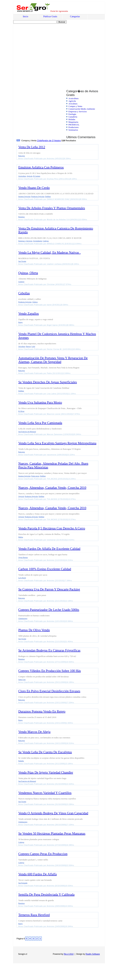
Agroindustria (38, 241)
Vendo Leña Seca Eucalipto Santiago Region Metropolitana (57, 443)
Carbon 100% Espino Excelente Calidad (45, 569)
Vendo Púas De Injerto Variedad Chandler (46, 772)
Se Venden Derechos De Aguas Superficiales (48, 382)
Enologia (72, 114)
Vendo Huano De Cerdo (34, 188)
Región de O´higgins (51, 141)
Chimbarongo (23, 618)
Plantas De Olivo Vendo (34, 630)
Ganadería (73, 117)
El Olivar (21, 411)
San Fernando (23, 883)
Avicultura (73, 104)
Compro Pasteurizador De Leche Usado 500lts (49, 610)
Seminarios (73, 130)
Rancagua (22, 156)
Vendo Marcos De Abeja (34, 732)
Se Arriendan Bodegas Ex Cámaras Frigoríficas (49, 650)
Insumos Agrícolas (24, 196)
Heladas (72, 119)
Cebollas (24, 293)
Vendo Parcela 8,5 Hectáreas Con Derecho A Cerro (52, 528)
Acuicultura (73, 98)
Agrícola (72, 101)
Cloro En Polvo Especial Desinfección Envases (49, 691)
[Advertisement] (31, 53)
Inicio (26, 16)
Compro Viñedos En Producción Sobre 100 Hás (50, 671)
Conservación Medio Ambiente (82, 109)
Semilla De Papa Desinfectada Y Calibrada (46, 895)
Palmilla (21, 761)
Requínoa (21, 217)
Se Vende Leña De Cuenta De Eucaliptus (45, 752)
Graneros (21, 282)
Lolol (33, 346)
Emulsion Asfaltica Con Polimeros (41, 167)
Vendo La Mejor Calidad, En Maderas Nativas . (49, 253)
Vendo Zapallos (29, 314)
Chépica (35, 302)
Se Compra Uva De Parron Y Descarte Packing (49, 589)
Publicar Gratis (50, 16)
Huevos (28, 346)
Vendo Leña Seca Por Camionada (40, 423)
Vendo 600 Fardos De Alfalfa (37, 874)
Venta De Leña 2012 (32, 147)
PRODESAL (74, 125)
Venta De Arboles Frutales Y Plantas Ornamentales (52, 208)
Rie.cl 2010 (69, 954)
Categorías (75, 16)
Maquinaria (73, 122)
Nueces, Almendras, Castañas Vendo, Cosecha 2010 (52, 488)
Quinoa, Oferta (28, 273)
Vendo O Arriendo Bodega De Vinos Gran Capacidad (53, 813)
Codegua (46, 241)
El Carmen (37, 176)
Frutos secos (35, 476)
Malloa (21, 537)
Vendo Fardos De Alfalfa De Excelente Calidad (49, 549)
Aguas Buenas (23, 557)
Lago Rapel (22, 578)
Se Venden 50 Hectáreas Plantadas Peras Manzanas (52, 833)
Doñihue (48, 196)
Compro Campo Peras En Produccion (43, 854)
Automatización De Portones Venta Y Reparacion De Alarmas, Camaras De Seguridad (53, 360)
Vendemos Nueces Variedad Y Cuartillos (45, 793)
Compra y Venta (75, 106)
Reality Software (93, 954)
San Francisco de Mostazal (27, 432)
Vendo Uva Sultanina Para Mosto (40, 402)
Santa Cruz (22, 680)
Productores (73, 127)
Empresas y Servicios (78, 111)
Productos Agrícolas (38, 196)
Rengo (20, 322)
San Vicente (22, 261)
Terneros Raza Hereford (34, 915)
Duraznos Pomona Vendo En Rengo (42, 711)
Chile (39, 141)
